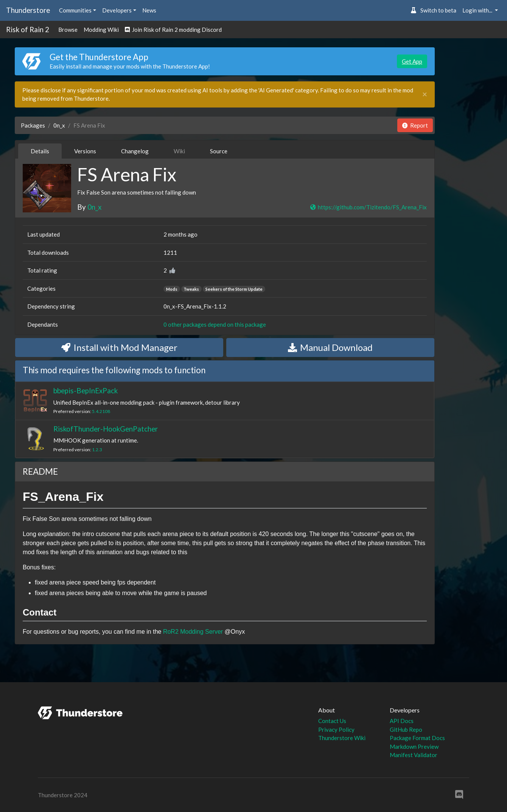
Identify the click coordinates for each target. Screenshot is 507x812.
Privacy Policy (336, 729)
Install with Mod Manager (119, 347)
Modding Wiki (101, 30)
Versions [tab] (85, 151)
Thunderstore (28, 10)
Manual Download (330, 347)
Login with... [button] (478, 10)
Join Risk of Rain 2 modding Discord (173, 30)
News (149, 10)
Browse (68, 30)
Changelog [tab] (135, 151)
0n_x (59, 125)
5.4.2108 (101, 411)
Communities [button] (75, 10)
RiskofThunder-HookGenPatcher (106, 429)
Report (415, 125)
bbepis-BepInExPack (86, 390)
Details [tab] (40, 151)
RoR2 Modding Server (193, 632)
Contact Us (332, 721)
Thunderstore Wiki (342, 738)
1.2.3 (97, 450)
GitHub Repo (406, 729)
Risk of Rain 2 (28, 29)
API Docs (402, 721)
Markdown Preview (414, 747)
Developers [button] (117, 10)
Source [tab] (219, 151)
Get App (412, 61)
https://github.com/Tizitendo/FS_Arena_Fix (368, 207)
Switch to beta (433, 10)
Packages (33, 125)
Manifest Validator (414, 755)
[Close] (425, 94)
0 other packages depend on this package (215, 324)
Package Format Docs (417, 738)
